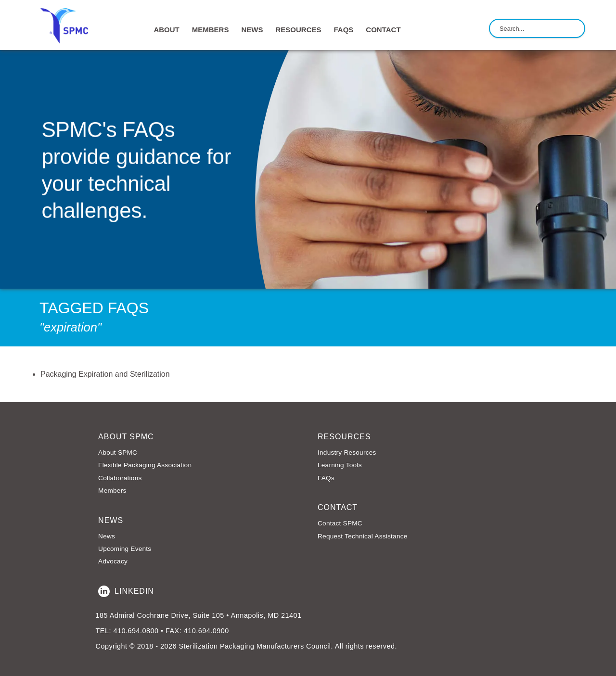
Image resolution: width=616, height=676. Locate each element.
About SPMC (118, 453)
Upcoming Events (125, 549)
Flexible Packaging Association (145, 465)
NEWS (252, 30)
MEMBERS (211, 30)
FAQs (343, 30)
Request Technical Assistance (363, 536)
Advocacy (113, 561)
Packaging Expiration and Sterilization (105, 374)
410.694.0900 (206, 631)
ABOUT (166, 30)
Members (112, 491)
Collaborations (120, 478)
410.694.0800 (136, 631)
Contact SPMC (340, 523)
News (107, 536)
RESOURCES (298, 30)
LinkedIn (126, 591)
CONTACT (383, 30)
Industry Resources (347, 453)
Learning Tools (340, 465)
